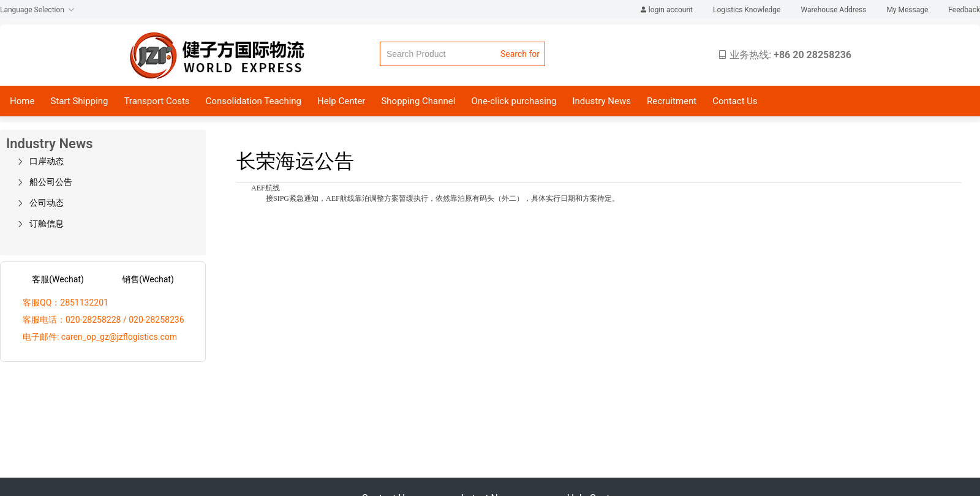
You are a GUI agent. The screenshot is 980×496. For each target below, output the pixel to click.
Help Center (341, 101)
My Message (908, 10)
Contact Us (735, 101)
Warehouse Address (834, 10)
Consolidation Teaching (254, 101)
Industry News (601, 101)
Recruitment (672, 101)
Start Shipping (79, 101)
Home (22, 101)
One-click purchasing (514, 101)
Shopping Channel (418, 101)
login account (667, 10)
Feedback (964, 10)
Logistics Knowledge (748, 10)
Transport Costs (156, 101)
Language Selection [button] (37, 10)
